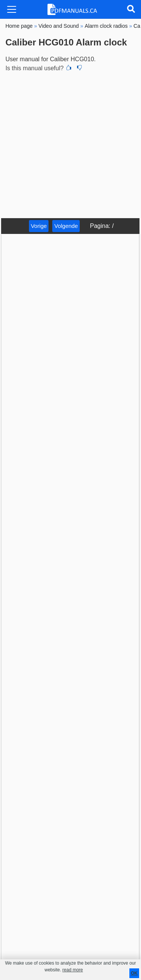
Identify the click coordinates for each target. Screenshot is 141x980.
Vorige (39, 226)
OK (134, 973)
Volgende (66, 226)
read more (73, 970)
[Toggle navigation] (12, 9)
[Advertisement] (70, 144)
